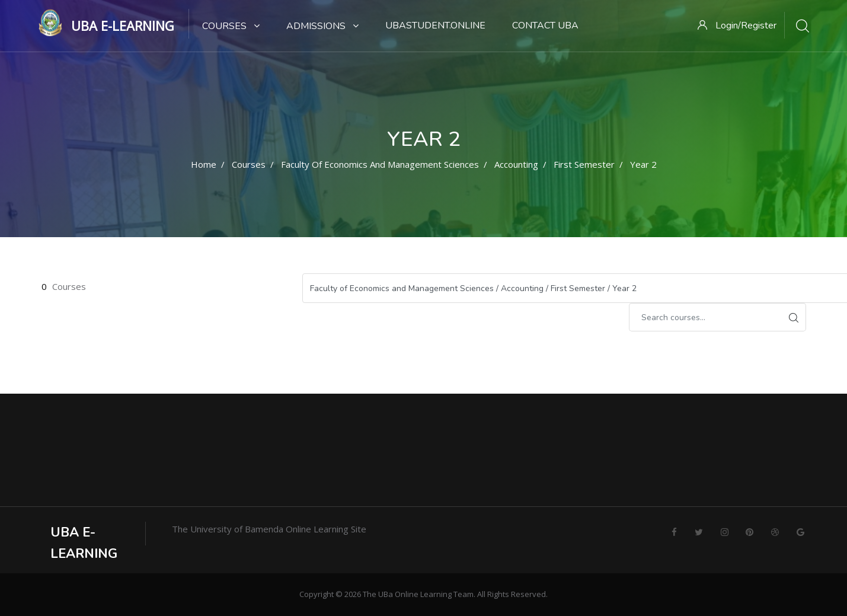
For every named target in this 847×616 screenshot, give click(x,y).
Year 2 (643, 164)
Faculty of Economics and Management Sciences (380, 164)
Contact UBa (545, 25)
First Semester (584, 164)
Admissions (322, 26)
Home (204, 164)
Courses (231, 26)
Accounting (516, 164)
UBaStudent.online (435, 25)
